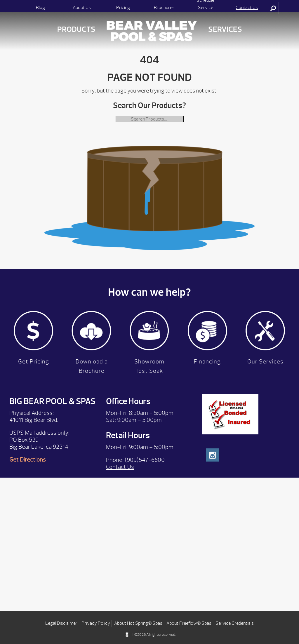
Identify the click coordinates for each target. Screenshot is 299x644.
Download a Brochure (92, 366)
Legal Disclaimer (61, 623)
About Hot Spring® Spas (138, 623)
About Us (82, 8)
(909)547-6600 (145, 460)
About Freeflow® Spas (189, 623)
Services (225, 29)
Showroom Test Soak (149, 366)
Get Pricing (34, 362)
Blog (40, 8)
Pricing (123, 8)
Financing (207, 362)
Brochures (164, 8)
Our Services (265, 362)
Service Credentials (235, 623)
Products (76, 29)
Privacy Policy (96, 623)
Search (273, 8)
